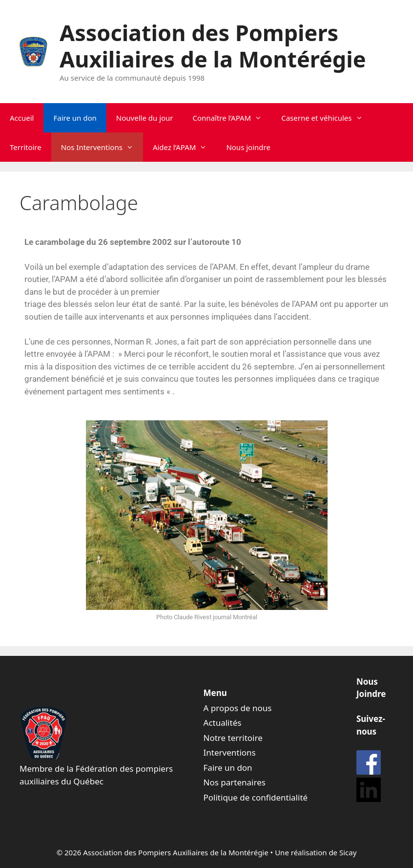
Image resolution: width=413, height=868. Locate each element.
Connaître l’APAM (232, 118)
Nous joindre (248, 147)
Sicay (348, 852)
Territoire (26, 147)
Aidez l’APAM (185, 147)
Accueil (22, 118)
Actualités (223, 723)
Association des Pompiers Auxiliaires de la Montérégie (213, 46)
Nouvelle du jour (145, 118)
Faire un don (75, 118)
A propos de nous (238, 708)
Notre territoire (233, 738)
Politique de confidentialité (256, 797)
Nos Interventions (102, 147)
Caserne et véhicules (327, 118)
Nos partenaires (235, 782)
